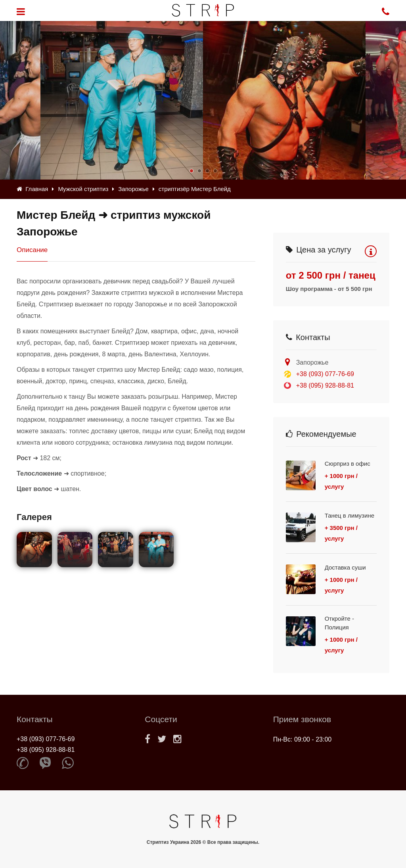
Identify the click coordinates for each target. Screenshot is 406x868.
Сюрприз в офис (348, 464)
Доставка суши (345, 567)
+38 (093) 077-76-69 (325, 374)
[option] (284, 100)
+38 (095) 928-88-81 (325, 385)
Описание (32, 250)
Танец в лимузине (350, 515)
